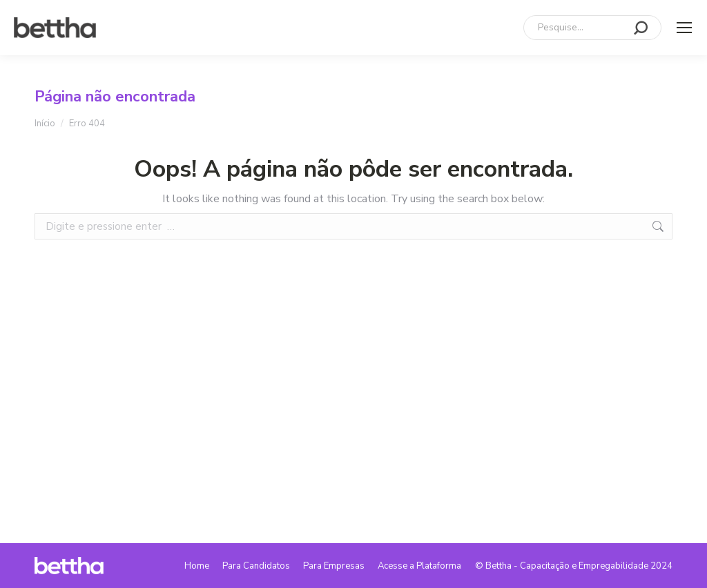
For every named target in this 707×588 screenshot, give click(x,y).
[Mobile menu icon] (684, 28)
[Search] (592, 28)
